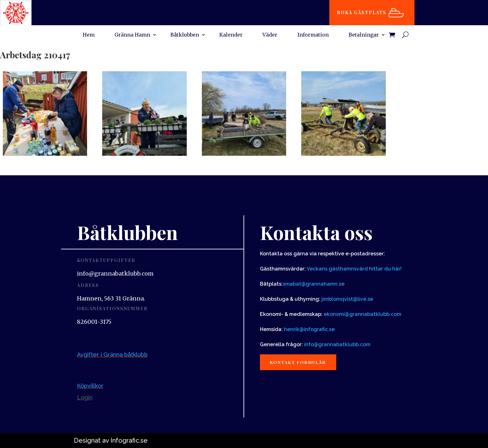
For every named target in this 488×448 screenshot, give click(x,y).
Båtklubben (185, 35)
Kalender (231, 35)
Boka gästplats (363, 12)
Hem (89, 35)
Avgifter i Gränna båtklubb (112, 355)
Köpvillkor (90, 386)
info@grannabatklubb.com (337, 344)
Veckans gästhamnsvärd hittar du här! (354, 269)
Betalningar (364, 35)
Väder (270, 35)
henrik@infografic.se (309, 329)
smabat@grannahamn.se (314, 284)
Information (313, 35)
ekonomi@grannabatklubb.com (362, 314)
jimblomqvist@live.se (347, 299)
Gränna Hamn (132, 35)
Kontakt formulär (300, 362)
